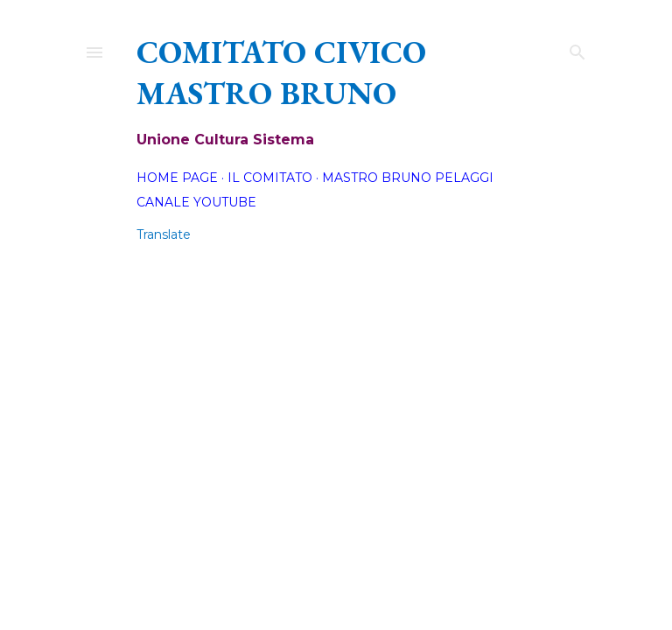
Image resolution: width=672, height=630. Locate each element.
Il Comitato (270, 178)
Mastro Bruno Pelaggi (408, 178)
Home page (177, 178)
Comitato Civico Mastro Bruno (281, 73)
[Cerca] (577, 49)
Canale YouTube (196, 202)
